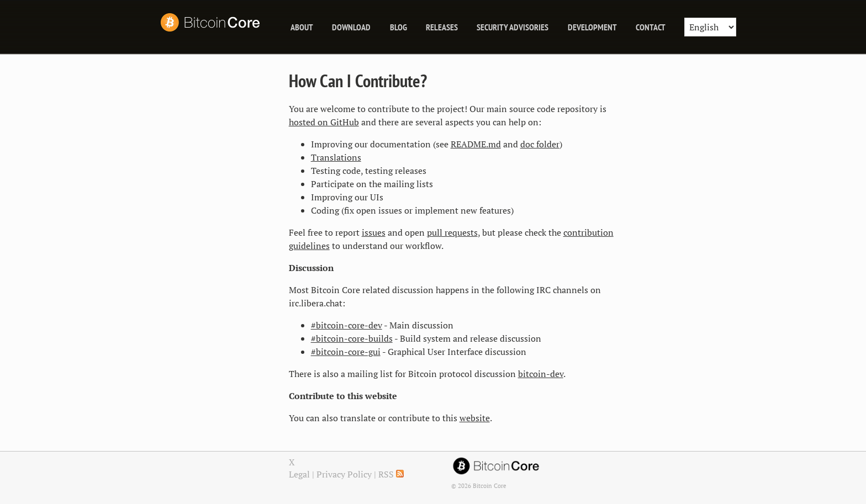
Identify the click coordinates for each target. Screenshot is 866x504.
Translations (336, 157)
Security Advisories (513, 27)
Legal (299, 474)
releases (442, 27)
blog (398, 27)
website (475, 418)
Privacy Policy (344, 474)
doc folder (540, 144)
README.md (476, 144)
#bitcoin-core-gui (346, 352)
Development (592, 27)
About (302, 27)
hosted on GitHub (324, 122)
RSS (391, 474)
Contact (651, 27)
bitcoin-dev (541, 374)
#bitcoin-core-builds (352, 338)
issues (374, 232)
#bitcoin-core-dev (347, 325)
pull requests (452, 232)
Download (351, 27)
